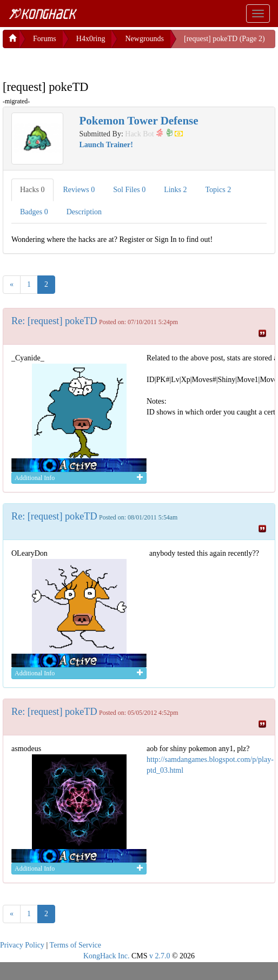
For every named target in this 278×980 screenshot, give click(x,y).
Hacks (32, 190)
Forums (45, 39)
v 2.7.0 (160, 956)
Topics (219, 190)
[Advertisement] (89, 62)
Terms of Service (75, 945)
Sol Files (129, 190)
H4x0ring (91, 39)
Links (175, 190)
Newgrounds (144, 39)
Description (84, 212)
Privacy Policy (22, 945)
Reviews (79, 190)
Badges (34, 212)
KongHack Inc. (107, 956)
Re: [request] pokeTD (54, 321)
